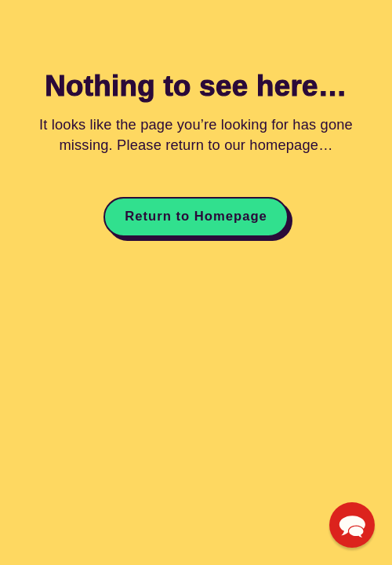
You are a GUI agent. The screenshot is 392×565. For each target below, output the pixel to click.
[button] (352, 525)
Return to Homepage (196, 216)
